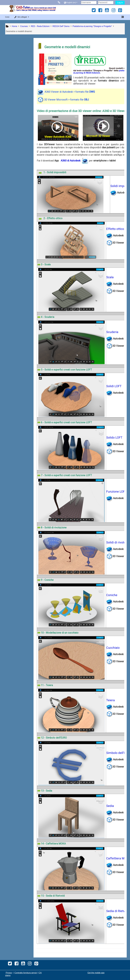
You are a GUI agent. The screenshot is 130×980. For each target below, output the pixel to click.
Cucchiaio (114, 648)
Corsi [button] (7, 17)
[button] (72, 2)
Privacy (9, 973)
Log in (120, 3)
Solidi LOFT (115, 386)
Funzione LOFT (117, 492)
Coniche (112, 595)
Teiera (111, 700)
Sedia (111, 806)
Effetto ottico (116, 229)
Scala (111, 277)
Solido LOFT (115, 438)
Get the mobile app (96, 973)
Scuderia (113, 332)
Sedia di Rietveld (118, 911)
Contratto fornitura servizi (26, 973)
